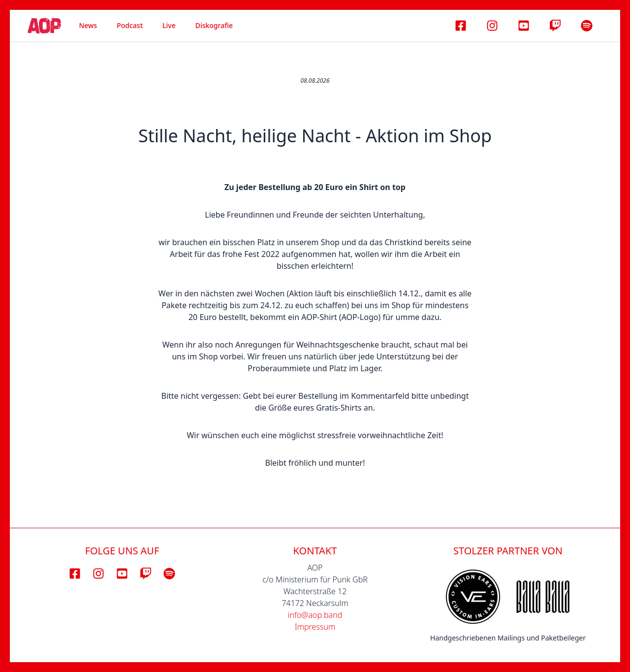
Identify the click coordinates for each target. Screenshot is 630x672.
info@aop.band (315, 615)
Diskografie (214, 25)
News (88, 25)
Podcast (130, 25)
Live (169, 25)
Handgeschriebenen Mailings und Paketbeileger (508, 638)
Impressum (315, 627)
